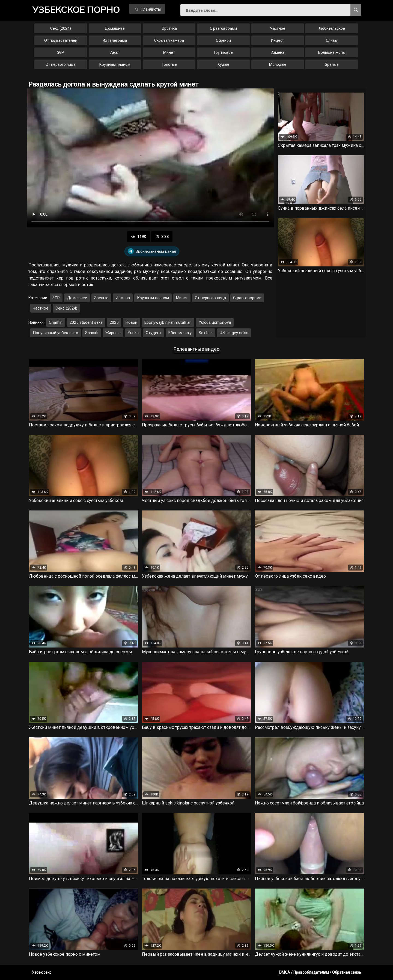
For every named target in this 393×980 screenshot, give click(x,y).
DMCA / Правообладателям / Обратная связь (320, 972)
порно (76, 10)
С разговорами (223, 28)
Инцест (278, 40)
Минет (169, 52)
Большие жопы (332, 52)
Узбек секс (42, 972)
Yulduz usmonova (215, 322)
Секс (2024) (61, 28)
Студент (154, 333)
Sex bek (206, 333)
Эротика (169, 28)
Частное (278, 28)
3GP (61, 52)
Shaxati (92, 333)
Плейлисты (147, 9)
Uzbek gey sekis (234, 333)
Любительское (332, 28)
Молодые (278, 64)
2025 (114, 322)
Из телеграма (115, 40)
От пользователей (61, 40)
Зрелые (332, 64)
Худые (223, 64)
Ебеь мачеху (180, 333)
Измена (278, 52)
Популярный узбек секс (55, 333)
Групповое (223, 52)
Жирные (113, 333)
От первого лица (61, 64)
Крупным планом (115, 64)
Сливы (332, 40)
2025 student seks (86, 322)
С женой (223, 40)
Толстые (169, 64)
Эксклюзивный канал (152, 251)
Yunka (133, 333)
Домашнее (115, 28)
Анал (115, 52)
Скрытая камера (169, 40)
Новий (131, 322)
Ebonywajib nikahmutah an (168, 322)
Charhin (56, 322)
